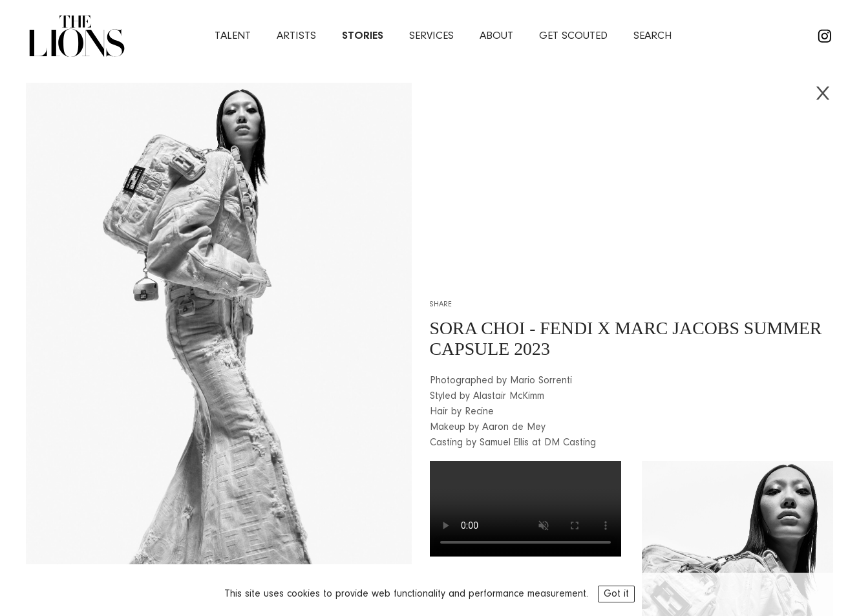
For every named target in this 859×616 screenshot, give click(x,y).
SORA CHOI (478, 328)
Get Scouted (573, 36)
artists (296, 36)
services (431, 36)
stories (363, 36)
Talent (233, 36)
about (496, 36)
